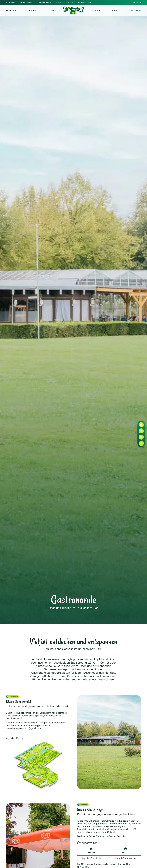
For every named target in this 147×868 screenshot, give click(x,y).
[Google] (140, 2)
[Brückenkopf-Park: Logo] (73, 11)
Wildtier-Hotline (44, 3)
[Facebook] (134, 2)
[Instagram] (137, 3)
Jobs (58, 3)
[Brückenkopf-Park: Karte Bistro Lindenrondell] (38, 765)
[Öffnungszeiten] (141, 425)
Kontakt (70, 3)
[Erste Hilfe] (141, 443)
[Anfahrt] (141, 437)
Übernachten (26, 3)
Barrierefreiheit (85, 3)
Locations (10, 3)
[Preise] (141, 431)
